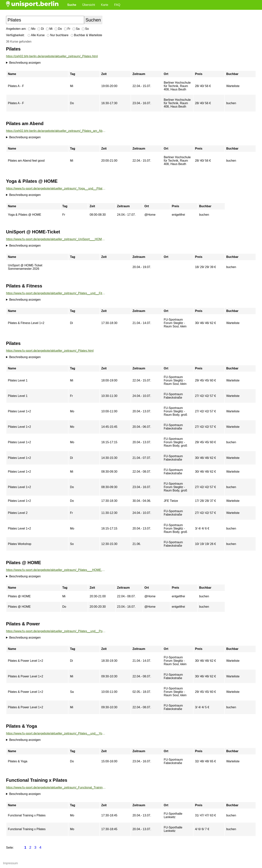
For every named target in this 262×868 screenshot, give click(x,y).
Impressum (10, 863)
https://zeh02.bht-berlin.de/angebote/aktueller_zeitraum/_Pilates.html (52, 56)
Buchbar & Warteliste (86, 35)
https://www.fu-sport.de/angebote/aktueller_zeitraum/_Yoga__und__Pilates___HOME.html (56, 188)
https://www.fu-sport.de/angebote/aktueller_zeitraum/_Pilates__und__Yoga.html (56, 733)
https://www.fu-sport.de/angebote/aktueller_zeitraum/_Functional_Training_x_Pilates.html (56, 787)
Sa (76, 29)
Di (41, 29)
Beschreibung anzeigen (25, 63)
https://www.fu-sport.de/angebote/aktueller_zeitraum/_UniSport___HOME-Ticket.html (56, 239)
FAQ (117, 5)
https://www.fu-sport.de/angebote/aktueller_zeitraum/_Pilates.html (50, 351)
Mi (49, 29)
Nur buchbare (58, 35)
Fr (67, 29)
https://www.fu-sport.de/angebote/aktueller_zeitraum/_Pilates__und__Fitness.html (56, 293)
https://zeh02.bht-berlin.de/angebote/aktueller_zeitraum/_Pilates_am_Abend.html (56, 131)
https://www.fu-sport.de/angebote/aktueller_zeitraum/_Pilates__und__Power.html (56, 631)
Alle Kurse (36, 35)
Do (58, 29)
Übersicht (89, 5)
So (85, 29)
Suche (72, 5)
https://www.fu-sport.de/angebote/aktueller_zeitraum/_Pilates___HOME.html (56, 570)
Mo (32, 29)
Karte (105, 5)
